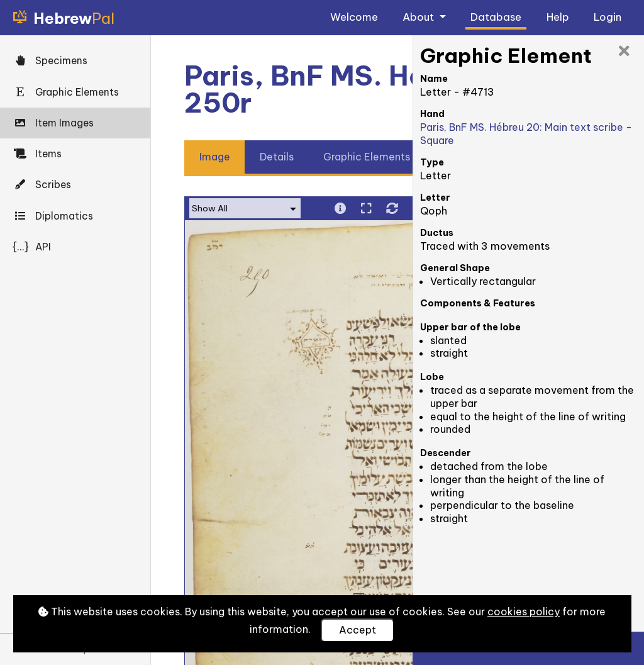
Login (608, 17)
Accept (358, 630)
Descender (446, 453)
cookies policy (524, 612)
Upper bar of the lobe (470, 327)
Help (558, 17)
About (419, 17)
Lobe (432, 377)
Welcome (354, 17)
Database (496, 17)
